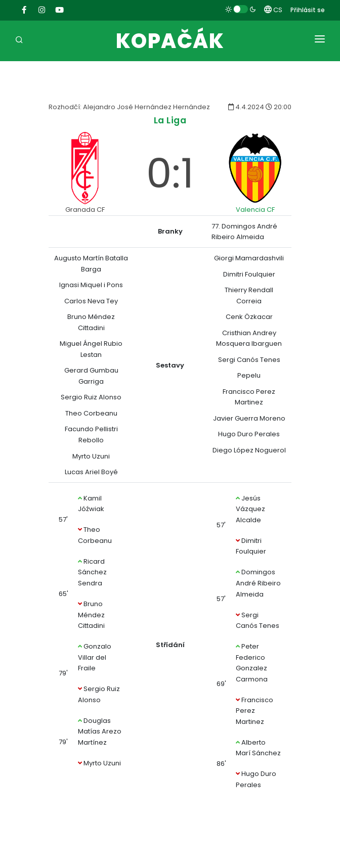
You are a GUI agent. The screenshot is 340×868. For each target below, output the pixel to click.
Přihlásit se (308, 10)
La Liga (170, 120)
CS (273, 10)
